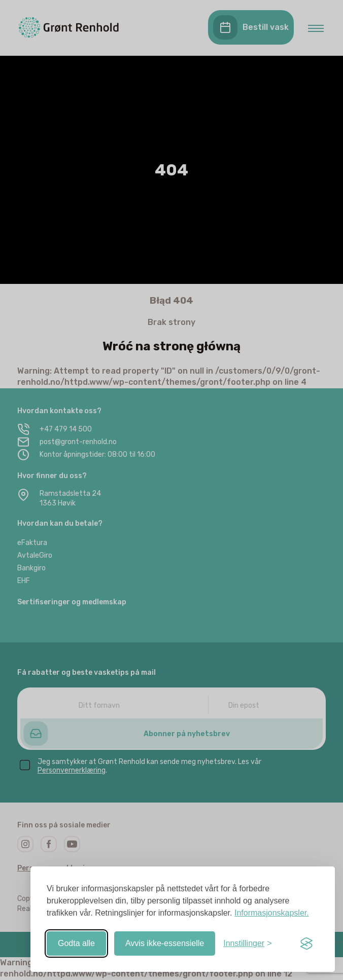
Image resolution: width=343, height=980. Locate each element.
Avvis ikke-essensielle (165, 943)
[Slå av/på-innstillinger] (247, 943)
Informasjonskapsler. (272, 913)
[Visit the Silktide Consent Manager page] (306, 943)
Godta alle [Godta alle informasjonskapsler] (76, 943)
